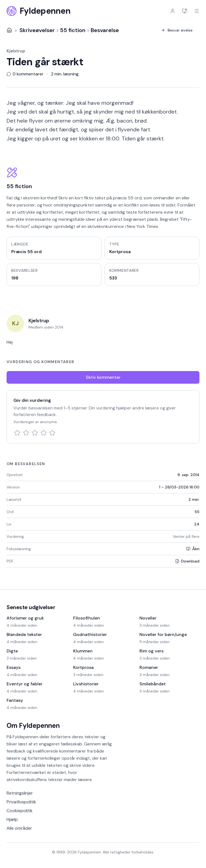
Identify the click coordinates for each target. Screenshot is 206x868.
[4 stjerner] (44, 433)
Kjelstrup (16, 51)
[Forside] (9, 30)
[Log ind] (173, 11)
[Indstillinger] (185, 11)
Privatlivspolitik (21, 802)
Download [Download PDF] (187, 561)
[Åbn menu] (197, 11)
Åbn (193, 549)
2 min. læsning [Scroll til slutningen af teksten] (65, 74)
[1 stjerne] (17, 433)
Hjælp (12, 819)
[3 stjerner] (35, 433)
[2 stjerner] (26, 433)
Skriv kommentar (103, 377)
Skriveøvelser (37, 30)
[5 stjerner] (52, 433)
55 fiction (73, 30)
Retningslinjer (20, 793)
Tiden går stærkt (45, 62)
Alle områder (19, 828)
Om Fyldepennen (33, 726)
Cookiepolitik (20, 811)
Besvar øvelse (177, 30)
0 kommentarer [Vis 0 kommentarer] (25, 74)
